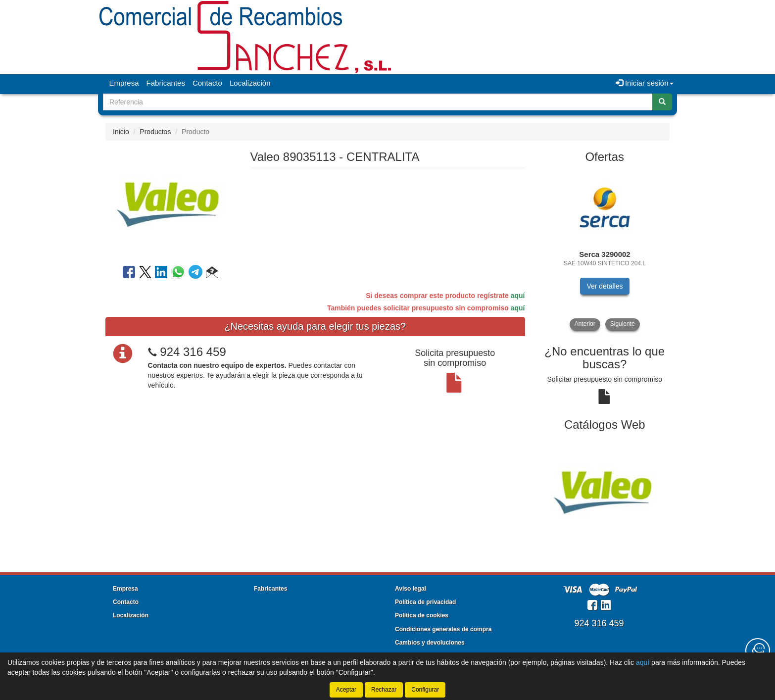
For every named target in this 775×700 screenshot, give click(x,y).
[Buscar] (662, 102)
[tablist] (605, 250)
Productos (155, 132)
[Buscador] (378, 102)
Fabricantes (166, 83)
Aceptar (346, 690)
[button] (212, 274)
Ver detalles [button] (605, 286)
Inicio (121, 132)
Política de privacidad (425, 602)
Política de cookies (422, 615)
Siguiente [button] (623, 324)
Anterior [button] (585, 324)
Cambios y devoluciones (430, 643)
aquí (518, 296)
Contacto (207, 83)
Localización (250, 83)
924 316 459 (193, 352)
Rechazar (384, 690)
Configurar (425, 690)
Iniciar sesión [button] (645, 83)
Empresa (124, 83)
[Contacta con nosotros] (758, 650)
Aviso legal (411, 589)
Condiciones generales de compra (443, 629)
